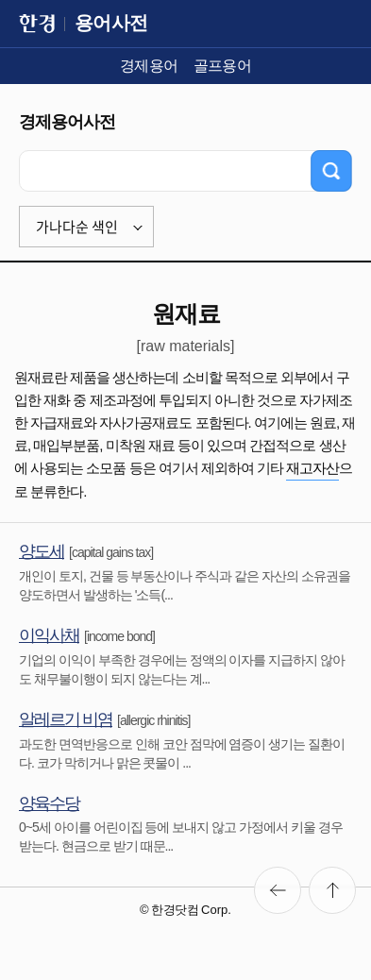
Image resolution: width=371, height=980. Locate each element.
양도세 (42, 551)
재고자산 (312, 468)
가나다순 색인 (77, 227)
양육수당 (49, 803)
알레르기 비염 (66, 719)
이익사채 (49, 635)
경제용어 (149, 66)
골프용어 (223, 66)
